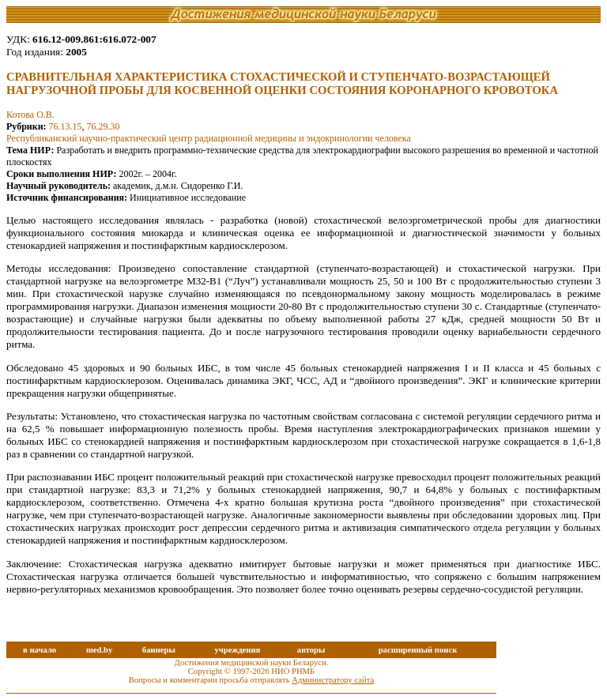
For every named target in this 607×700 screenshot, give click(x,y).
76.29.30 (104, 126)
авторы (311, 650)
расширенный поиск (418, 650)
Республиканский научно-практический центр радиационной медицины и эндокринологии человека (209, 138)
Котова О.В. (30, 115)
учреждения (237, 650)
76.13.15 (66, 126)
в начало (40, 650)
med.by (99, 650)
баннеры (159, 650)
